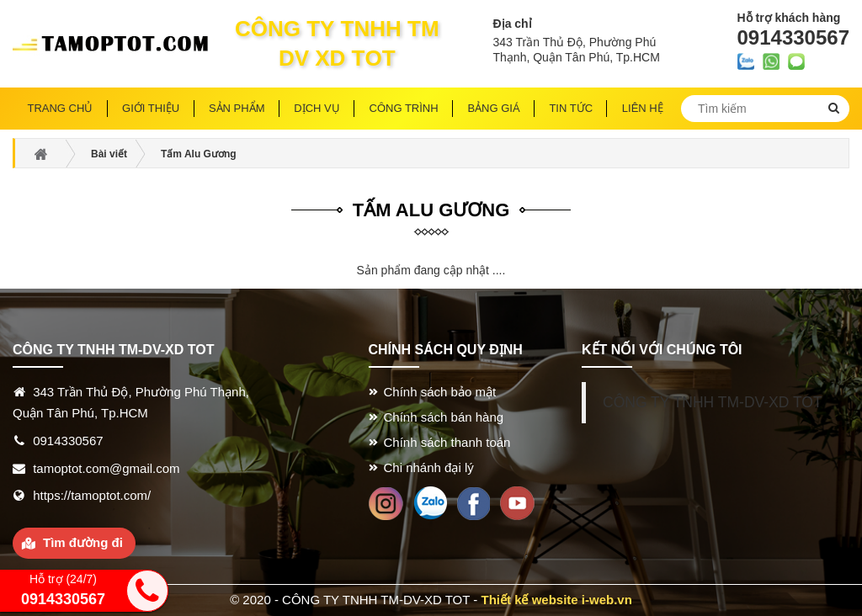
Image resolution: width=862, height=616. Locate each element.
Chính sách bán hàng (444, 417)
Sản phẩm (237, 108)
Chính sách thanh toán (447, 442)
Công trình (404, 108)
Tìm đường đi (83, 542)
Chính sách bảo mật (440, 392)
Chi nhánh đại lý (429, 467)
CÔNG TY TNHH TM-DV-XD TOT (713, 402)
